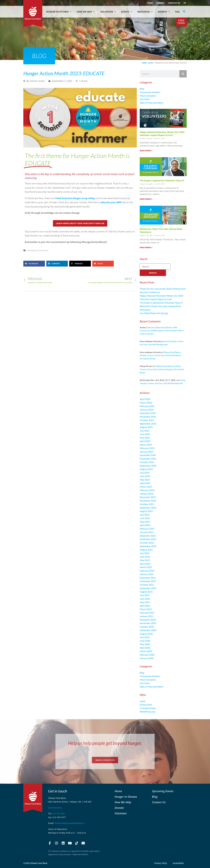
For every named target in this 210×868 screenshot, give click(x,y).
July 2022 (145, 553)
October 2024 (147, 462)
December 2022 (148, 536)
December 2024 (148, 455)
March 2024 (146, 487)
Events (127, 12)
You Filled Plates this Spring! (154, 313)
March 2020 (146, 651)
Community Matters (150, 92)
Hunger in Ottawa (59, 12)
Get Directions (55, 808)
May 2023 (145, 522)
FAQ (177, 12)
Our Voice (145, 99)
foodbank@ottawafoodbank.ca (69, 823)
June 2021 (145, 599)
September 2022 (148, 546)
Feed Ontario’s (75, 198)
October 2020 (147, 627)
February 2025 (147, 448)
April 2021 (145, 606)
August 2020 (146, 634)
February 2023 (147, 529)
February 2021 (147, 613)
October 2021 (147, 585)
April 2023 (145, 525)
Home (144, 63)
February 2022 (147, 571)
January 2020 (147, 658)
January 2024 (147, 494)
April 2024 (145, 483)
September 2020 (148, 630)
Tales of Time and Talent (152, 103)
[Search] (183, 74)
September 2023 (148, 508)
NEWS (150, 3)
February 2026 (147, 406)
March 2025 (146, 445)
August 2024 (146, 469)
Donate (160, 3)
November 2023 (148, 501)
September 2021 (148, 588)
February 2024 (147, 490)
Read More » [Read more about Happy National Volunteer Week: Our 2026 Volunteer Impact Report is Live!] (146, 151)
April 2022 (145, 564)
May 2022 (145, 560)
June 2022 (145, 557)
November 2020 (148, 623)
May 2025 (145, 438)
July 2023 (145, 515)
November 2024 (148, 459)
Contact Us (174, 3)
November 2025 (148, 417)
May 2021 (145, 602)
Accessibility (178, 863)
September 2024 (148, 466)
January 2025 (147, 452)
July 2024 (145, 473)
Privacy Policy (161, 863)
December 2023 (148, 497)
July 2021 (145, 595)
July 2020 (145, 637)
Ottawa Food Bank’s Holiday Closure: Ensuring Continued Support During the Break (160, 355)
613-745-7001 (59, 814)
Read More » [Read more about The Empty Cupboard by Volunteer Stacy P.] (146, 199)
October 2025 (147, 420)
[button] (184, 12)
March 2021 (146, 609)
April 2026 (145, 399)
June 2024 (145, 476)
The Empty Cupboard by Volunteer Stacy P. (162, 180)
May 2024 (145, 480)
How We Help (86, 12)
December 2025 (148, 413)
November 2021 (148, 581)
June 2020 (145, 641)
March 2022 (146, 567)
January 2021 (147, 616)
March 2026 (146, 403)
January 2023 (147, 532)
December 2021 (148, 578)
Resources (145, 12)
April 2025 (145, 441)
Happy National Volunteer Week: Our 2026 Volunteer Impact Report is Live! (162, 133)
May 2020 (145, 644)
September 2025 (148, 424)
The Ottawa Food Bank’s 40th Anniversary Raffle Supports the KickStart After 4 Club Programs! (162, 331)
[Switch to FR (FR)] (185, 3)
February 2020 (147, 655)
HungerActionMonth (38, 250)
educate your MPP (111, 202)
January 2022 (147, 574)
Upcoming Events (163, 791)
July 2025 (145, 431)
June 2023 (145, 518)
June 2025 (145, 434)
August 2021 (146, 592)
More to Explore (148, 96)
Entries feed (146, 705)
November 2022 (148, 539)
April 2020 (145, 648)
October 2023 (147, 504)
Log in (143, 701)
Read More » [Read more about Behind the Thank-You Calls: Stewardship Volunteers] (146, 247)
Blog (151, 63)
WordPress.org (147, 712)
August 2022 (146, 550)
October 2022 (147, 543)
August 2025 (146, 427)
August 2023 (146, 511)
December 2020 (148, 620)
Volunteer (108, 12)
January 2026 (147, 410)
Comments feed (148, 708)
